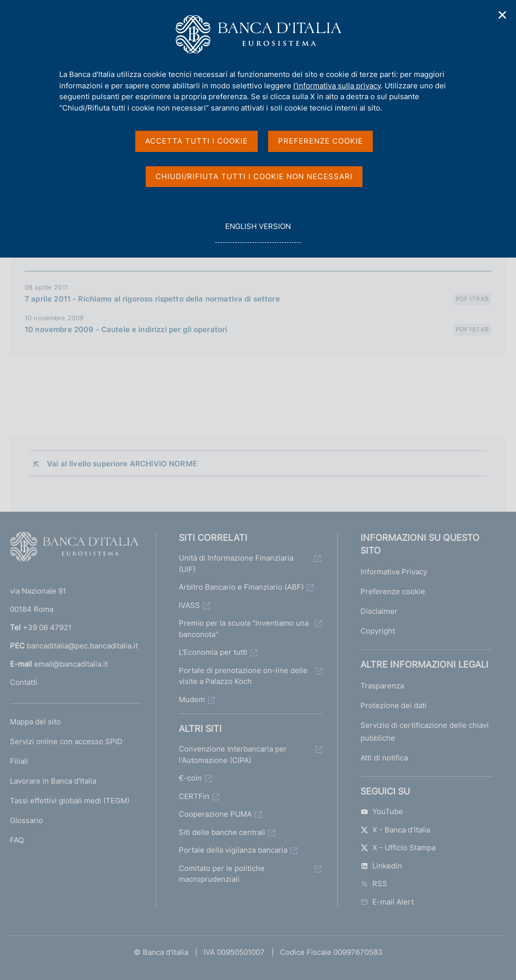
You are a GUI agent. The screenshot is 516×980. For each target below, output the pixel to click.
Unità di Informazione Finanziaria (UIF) (236, 564)
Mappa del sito (35, 722)
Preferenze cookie (393, 591)
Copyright (378, 631)
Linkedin (381, 866)
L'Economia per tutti (213, 652)
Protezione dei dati (394, 705)
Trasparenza (382, 686)
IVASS (189, 605)
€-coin (190, 778)
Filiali (19, 761)
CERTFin (194, 796)
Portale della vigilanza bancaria (233, 850)
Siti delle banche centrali (222, 832)
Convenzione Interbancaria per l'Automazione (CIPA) (233, 754)
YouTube (382, 811)
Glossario (26, 820)
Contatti (24, 682)
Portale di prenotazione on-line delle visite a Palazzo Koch (243, 676)
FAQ (17, 840)
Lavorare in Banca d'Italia (53, 781)
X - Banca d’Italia (395, 830)
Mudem (192, 699)
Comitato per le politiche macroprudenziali (222, 874)
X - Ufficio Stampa (398, 848)
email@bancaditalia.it (71, 664)
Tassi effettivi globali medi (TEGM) (70, 801)
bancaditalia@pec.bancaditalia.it (82, 646)
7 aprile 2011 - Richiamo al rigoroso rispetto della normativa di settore (152, 299)
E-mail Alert (387, 902)
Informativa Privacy (394, 572)
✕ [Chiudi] (503, 15)
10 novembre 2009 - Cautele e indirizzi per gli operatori (126, 329)
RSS (374, 884)
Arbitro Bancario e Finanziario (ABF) (241, 587)
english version (258, 232)
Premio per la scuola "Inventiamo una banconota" (244, 629)
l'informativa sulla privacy (337, 86)
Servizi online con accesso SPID (66, 741)
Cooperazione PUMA (215, 814)
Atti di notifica (384, 758)
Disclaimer (379, 611)
